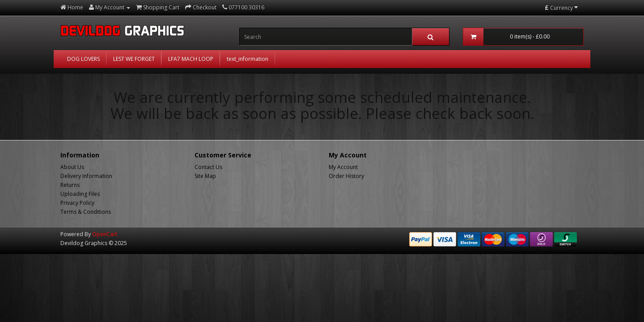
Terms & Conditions (86, 212)
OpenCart (105, 234)
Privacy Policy (77, 203)
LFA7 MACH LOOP (191, 59)
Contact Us (208, 167)
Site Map (205, 176)
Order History (346, 176)
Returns (70, 185)
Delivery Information (86, 176)
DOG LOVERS (83, 59)
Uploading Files (80, 194)
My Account (343, 167)
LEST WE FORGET (134, 59)
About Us (72, 167)
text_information (248, 59)
